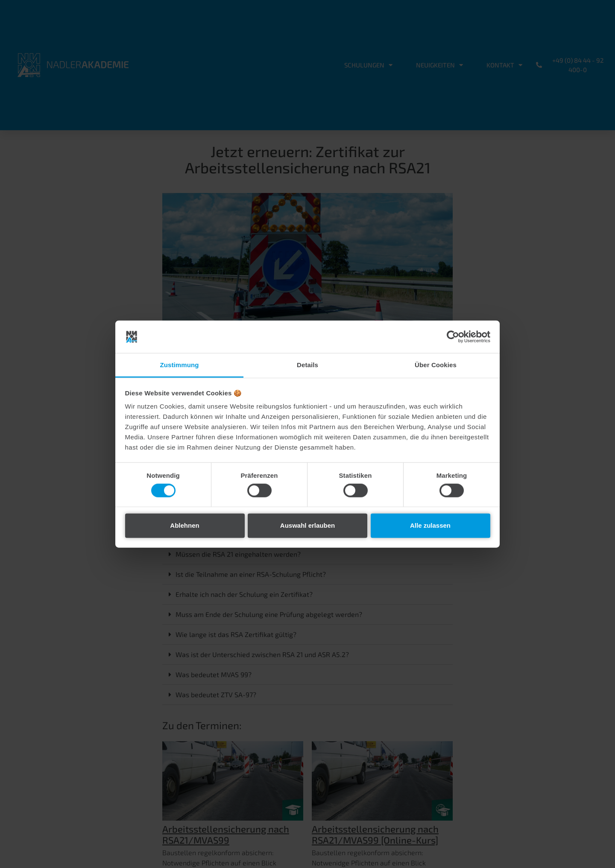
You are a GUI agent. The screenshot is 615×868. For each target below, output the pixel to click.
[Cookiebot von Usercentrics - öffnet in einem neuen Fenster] (453, 337)
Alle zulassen (430, 525)
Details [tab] (307, 365)
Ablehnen (184, 525)
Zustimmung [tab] (180, 365)
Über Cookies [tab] (436, 365)
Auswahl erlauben (307, 525)
